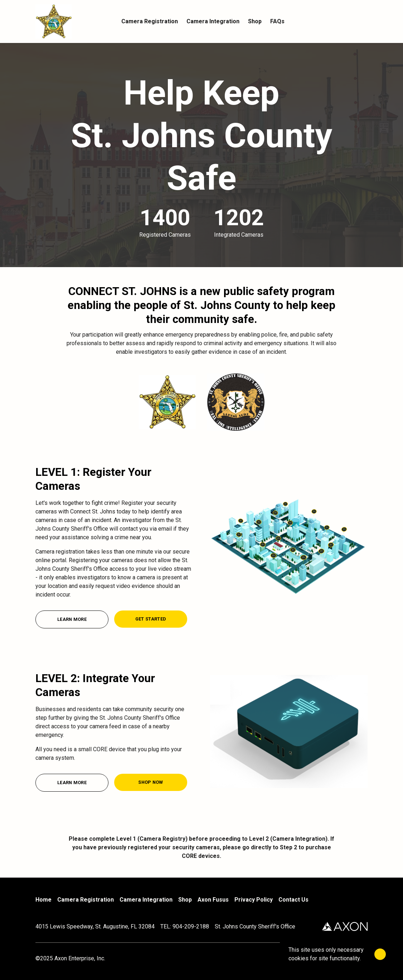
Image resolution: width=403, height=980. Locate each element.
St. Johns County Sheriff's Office (255, 926)
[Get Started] (151, 619)
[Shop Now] (151, 782)
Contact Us (293, 900)
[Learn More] (72, 619)
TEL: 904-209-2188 (185, 926)
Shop (185, 900)
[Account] (349, 21)
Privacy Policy (254, 900)
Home (43, 900)
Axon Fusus (213, 900)
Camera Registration (86, 900)
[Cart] (363, 21)
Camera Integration (146, 900)
